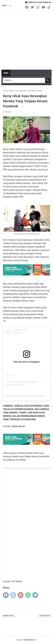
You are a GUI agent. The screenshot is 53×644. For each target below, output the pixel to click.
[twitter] (13, 595)
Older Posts (45, 616)
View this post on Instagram (27, 362)
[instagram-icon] (38, 7)
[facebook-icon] (27, 7)
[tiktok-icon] (49, 7)
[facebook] (6, 595)
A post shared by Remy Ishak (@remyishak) (25, 396)
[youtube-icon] (44, 7)
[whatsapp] (28, 595)
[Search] (24, 80)
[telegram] (35, 595)
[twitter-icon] (33, 7)
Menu (6, 73)
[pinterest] (20, 595)
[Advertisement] (26, 39)
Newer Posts (8, 616)
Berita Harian (18, 426)
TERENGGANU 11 (30, 640)
